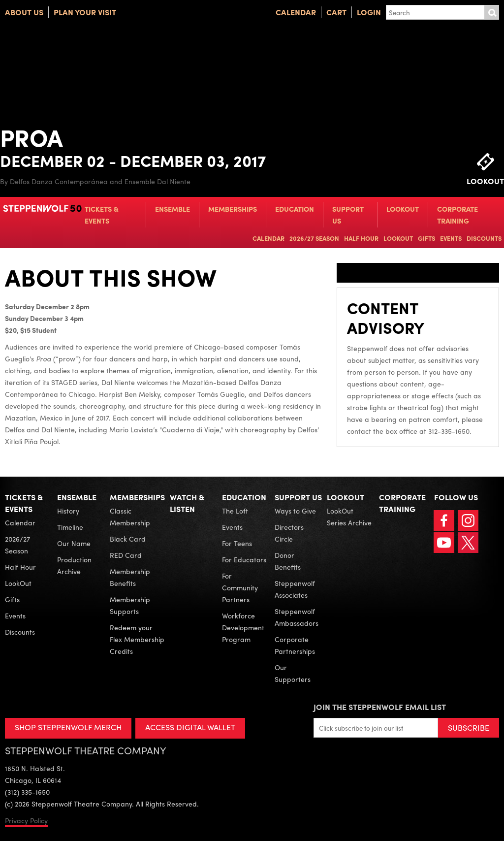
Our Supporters (293, 673)
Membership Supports (130, 605)
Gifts (426, 238)
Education (295, 209)
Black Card (128, 539)
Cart (336, 12)
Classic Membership (130, 517)
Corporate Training (457, 215)
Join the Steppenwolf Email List (380, 707)
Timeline (70, 527)
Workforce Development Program (243, 627)
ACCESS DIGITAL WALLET (190, 727)
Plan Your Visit (85, 12)
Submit (492, 12)
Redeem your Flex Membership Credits (137, 639)
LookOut (403, 209)
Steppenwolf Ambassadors (297, 617)
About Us (24, 12)
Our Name (74, 543)
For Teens (237, 543)
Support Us (348, 215)
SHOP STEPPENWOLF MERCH (68, 727)
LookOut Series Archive (349, 517)
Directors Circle (289, 533)
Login (369, 12)
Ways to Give (295, 511)
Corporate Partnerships (295, 645)
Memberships (233, 209)
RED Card (126, 555)
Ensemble (173, 209)
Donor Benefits (288, 561)
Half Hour (361, 238)
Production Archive (74, 565)
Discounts (484, 238)
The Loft (235, 511)
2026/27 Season (314, 238)
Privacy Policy (26, 820)
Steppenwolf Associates (295, 589)
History (68, 511)
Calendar (296, 12)
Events (451, 238)
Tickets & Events (102, 215)
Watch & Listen (187, 503)
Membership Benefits (130, 577)
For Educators (244, 559)
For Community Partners (240, 587)
